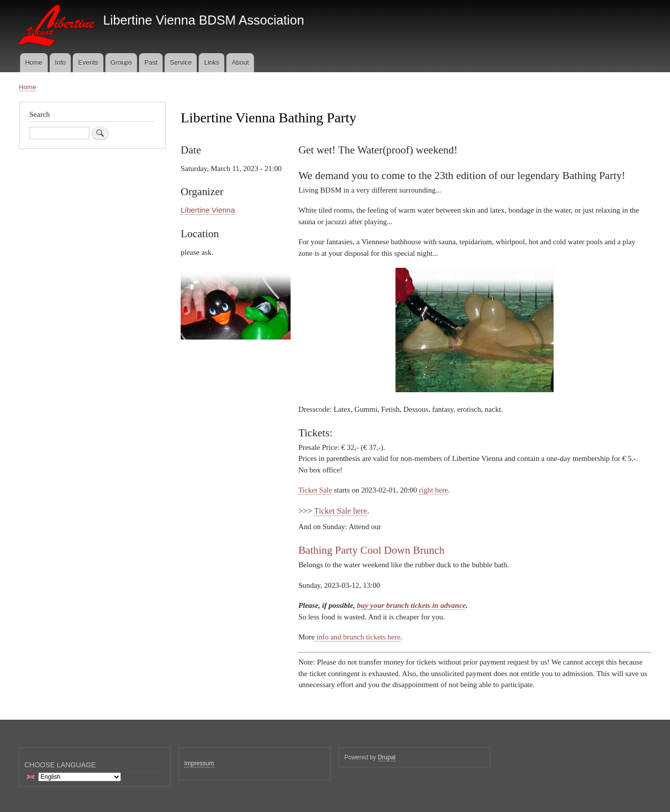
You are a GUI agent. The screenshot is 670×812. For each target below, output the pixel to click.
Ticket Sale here (341, 511)
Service (181, 62)
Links (212, 62)
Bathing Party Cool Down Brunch (371, 550)
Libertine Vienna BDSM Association (203, 20)
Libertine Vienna (208, 210)
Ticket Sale (315, 490)
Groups (121, 62)
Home (34, 62)
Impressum (199, 763)
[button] (236, 345)
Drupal (387, 757)
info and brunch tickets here (358, 637)
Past (151, 62)
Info (60, 62)
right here (434, 490)
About (240, 62)
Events (88, 62)
